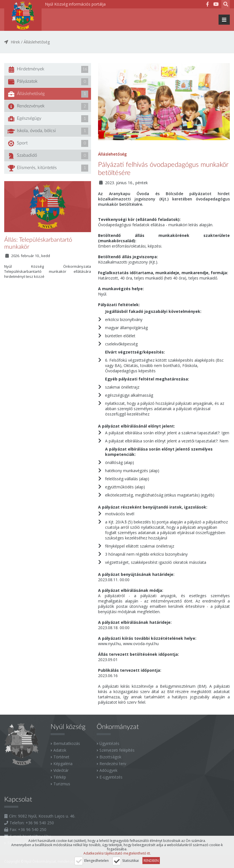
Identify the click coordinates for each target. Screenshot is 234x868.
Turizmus (62, 784)
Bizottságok (110, 757)
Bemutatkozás (67, 743)
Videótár (61, 770)
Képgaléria (63, 764)
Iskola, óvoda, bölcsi (48, 131)
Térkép (60, 777)
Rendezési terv (113, 764)
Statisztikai (130, 861)
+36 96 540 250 (40, 823)
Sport (48, 143)
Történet (61, 757)
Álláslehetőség (37, 42)
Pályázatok (48, 82)
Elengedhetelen (96, 861)
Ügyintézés (109, 743)
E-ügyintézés (111, 777)
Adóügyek (108, 770)
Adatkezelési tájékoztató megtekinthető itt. (117, 853)
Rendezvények (48, 106)
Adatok (60, 750)
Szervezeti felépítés (117, 750)
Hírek (15, 42)
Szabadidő (48, 156)
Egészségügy (48, 119)
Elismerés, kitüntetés (48, 168)
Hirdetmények (48, 69)
